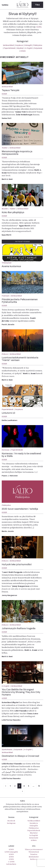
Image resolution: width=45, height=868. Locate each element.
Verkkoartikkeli (8, 45)
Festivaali (5, 296)
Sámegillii (28, 45)
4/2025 (4, 698)
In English (29, 48)
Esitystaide (38, 48)
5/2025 (4, 94)
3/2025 (11, 859)
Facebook (11, 821)
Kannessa (6, 450)
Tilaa (37, 5)
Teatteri (5, 148)
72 (39, 786)
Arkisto (23, 51)
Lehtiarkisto (11, 864)
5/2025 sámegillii (11, 852)
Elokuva (5, 354)
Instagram (11, 823)
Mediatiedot (34, 857)
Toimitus (34, 854)
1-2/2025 (11, 862)
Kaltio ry (34, 859)
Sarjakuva (19, 45)
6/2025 (11, 849)
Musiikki (5, 209)
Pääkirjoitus (38, 45)
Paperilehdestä (9, 48)
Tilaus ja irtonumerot (34, 849)
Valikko (5, 5)
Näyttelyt (20, 48)
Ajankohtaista (7, 750)
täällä (39, 27)
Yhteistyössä (7, 263)
